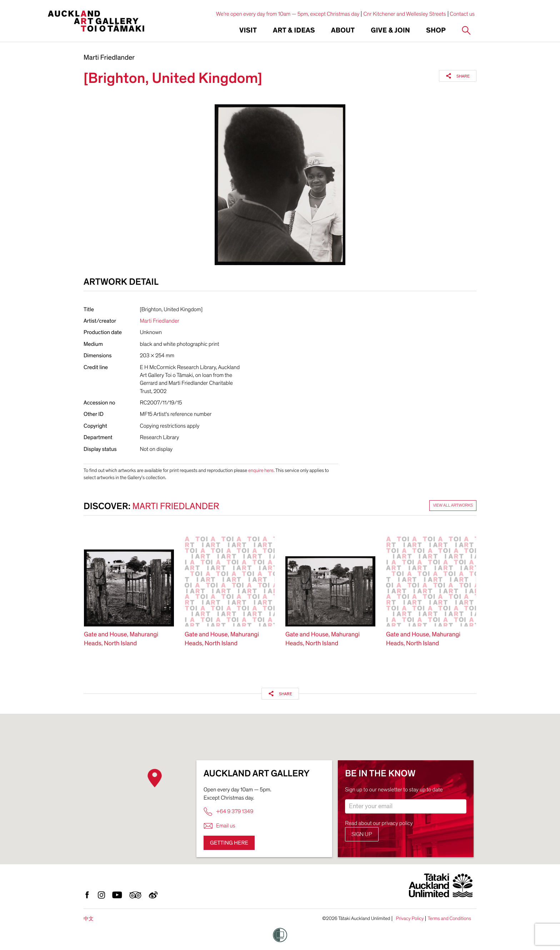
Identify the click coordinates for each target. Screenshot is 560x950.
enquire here (261, 470)
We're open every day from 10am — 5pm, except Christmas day (288, 14)
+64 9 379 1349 (228, 812)
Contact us (462, 14)
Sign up (362, 834)
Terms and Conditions (449, 919)
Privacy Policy (410, 919)
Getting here (229, 843)
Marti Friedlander (109, 58)
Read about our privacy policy (379, 823)
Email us (219, 826)
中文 (89, 919)
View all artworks (453, 506)
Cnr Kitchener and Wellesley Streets (404, 14)
